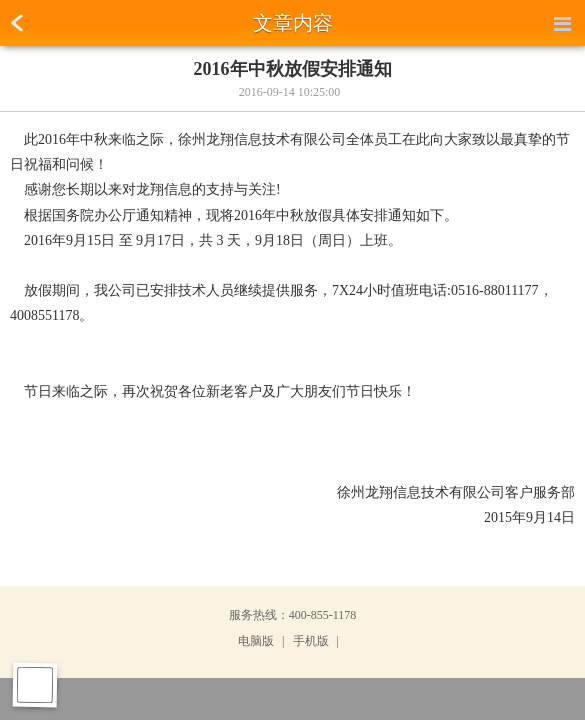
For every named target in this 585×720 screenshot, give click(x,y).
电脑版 (256, 641)
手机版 (311, 641)
